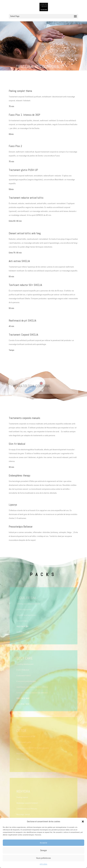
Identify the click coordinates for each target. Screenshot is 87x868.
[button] (83, 822)
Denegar (44, 850)
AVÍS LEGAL (43, 864)
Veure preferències (43, 858)
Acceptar (43, 843)
